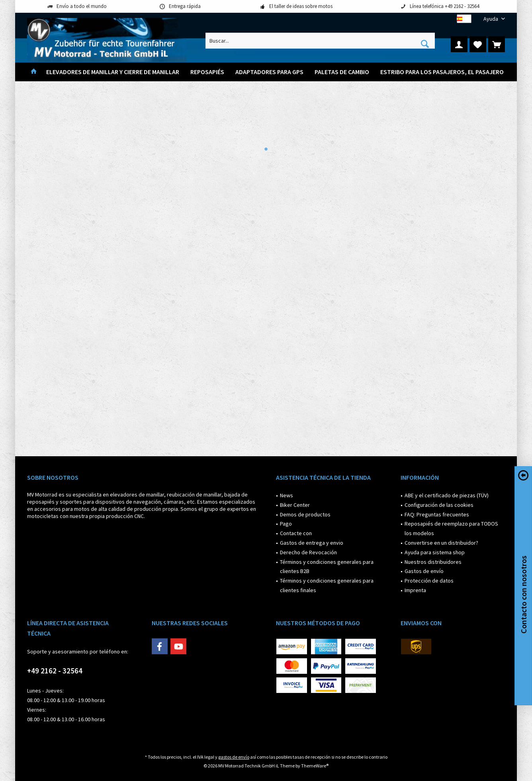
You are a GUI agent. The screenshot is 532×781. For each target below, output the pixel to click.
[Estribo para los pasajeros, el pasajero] (442, 72)
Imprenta (415, 590)
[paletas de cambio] (342, 72)
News (287, 495)
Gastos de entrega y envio (312, 543)
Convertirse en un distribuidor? (441, 543)
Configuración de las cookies (439, 505)
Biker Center (295, 505)
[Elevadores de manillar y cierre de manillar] (113, 72)
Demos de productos (305, 514)
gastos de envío (234, 757)
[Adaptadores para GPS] (269, 72)
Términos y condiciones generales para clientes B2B (327, 567)
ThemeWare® (315, 766)
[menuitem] (491, 19)
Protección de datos (429, 581)
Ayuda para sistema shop (435, 552)
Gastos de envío (424, 571)
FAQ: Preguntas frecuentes (437, 514)
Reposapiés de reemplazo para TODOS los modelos (451, 528)
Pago (286, 524)
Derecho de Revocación (308, 552)
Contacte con (296, 533)
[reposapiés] (207, 72)
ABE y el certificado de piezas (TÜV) (447, 495)
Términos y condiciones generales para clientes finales (327, 585)
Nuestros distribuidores (433, 562)
